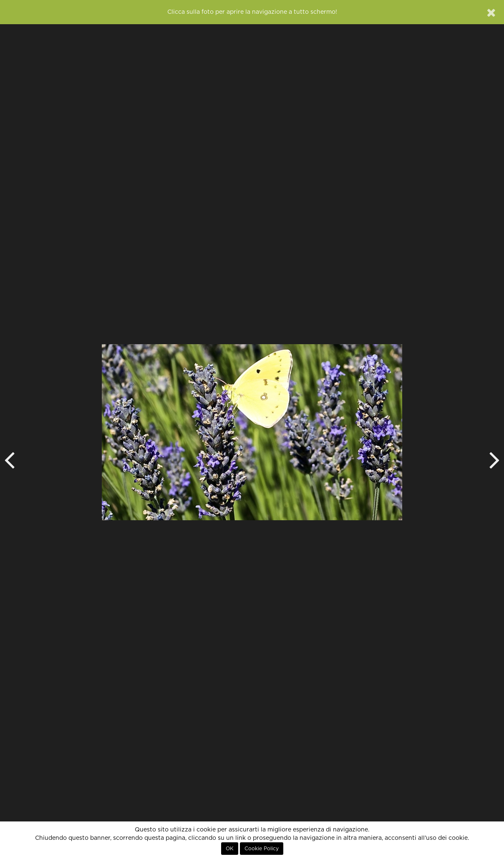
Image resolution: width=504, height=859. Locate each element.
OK (230, 849)
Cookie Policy (262, 849)
